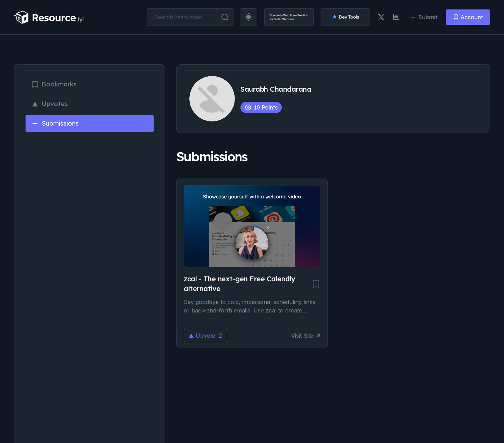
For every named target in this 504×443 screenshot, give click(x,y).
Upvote (205, 336)
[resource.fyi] (49, 17)
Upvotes (50, 104)
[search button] (225, 17)
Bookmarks (54, 84)
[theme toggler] (248, 17)
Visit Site (306, 336)
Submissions (55, 123)
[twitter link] (381, 17)
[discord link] (396, 17)
